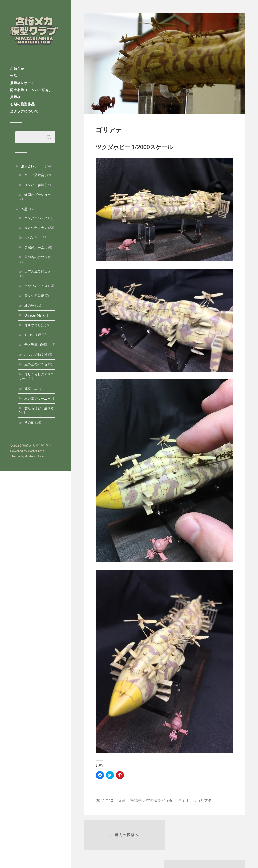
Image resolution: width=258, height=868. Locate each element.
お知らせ (17, 70)
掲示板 (15, 99)
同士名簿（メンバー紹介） (31, 92)
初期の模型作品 (22, 106)
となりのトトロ (36, 287)
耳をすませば (34, 327)
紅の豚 (29, 307)
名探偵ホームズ (36, 249)
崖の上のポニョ (36, 366)
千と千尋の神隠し (38, 346)
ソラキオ (182, 800)
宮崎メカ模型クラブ (35, 32)
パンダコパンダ (36, 220)
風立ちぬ (31, 390)
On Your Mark (35, 317)
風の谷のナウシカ (38, 259)
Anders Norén (35, 458)
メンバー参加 (34, 187)
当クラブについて (24, 113)
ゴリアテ (204, 800)
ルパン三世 (33, 239)
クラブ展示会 (34, 177)
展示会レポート (22, 85)
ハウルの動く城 (36, 356)
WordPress (36, 453)
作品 (14, 77)
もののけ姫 (33, 336)
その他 (29, 424)
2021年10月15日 (110, 800)
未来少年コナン (36, 229)
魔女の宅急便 (34, 297)
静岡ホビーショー (38, 196)
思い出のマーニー (38, 400)
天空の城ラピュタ (38, 273)
